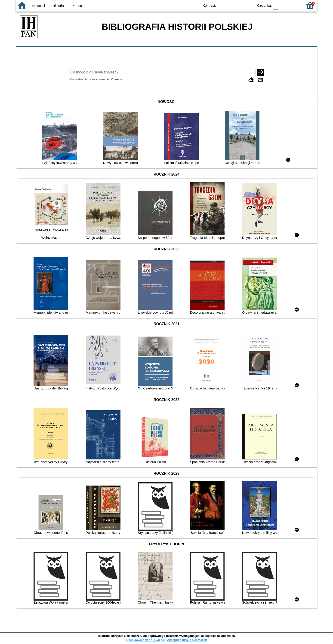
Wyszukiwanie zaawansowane (89, 79)
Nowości (39, 6)
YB (240, 5)
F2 (294, 5)
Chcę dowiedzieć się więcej (145, 640)
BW (231, 5)
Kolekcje (117, 79)
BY (249, 5)
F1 (284, 5)
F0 (276, 5)
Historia (58, 6)
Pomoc (77, 6)
